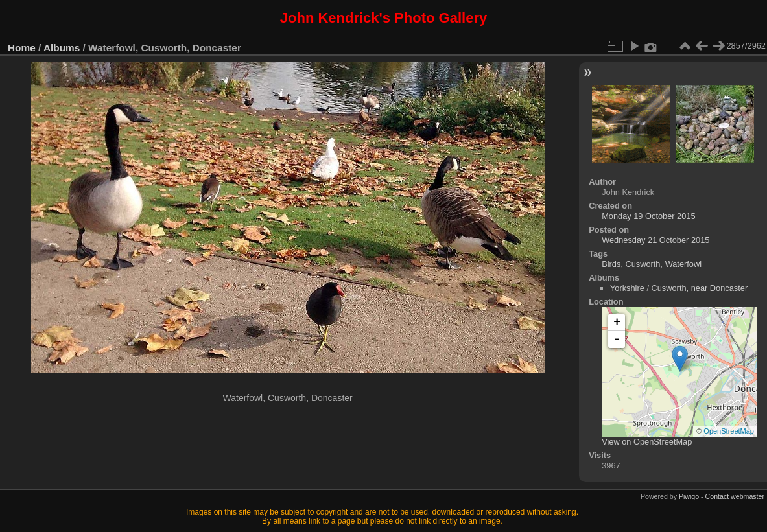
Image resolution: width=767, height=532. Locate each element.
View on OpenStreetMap (647, 442)
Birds (611, 264)
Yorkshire (627, 288)
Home (22, 48)
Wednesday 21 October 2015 (655, 240)
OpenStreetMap (729, 431)
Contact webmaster (735, 496)
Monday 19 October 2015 (648, 216)
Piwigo (689, 496)
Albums (62, 48)
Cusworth (643, 264)
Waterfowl (683, 264)
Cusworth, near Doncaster (700, 288)
